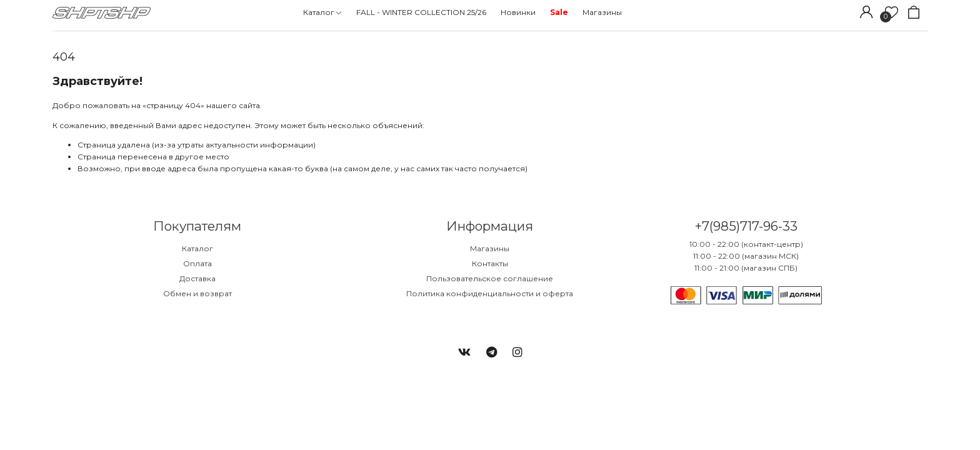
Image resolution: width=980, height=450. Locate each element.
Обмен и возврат (197, 293)
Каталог (197, 248)
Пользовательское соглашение (490, 278)
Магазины (490, 248)
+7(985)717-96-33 (746, 226)
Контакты (490, 263)
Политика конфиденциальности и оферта (490, 293)
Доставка (197, 278)
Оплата (197, 263)
